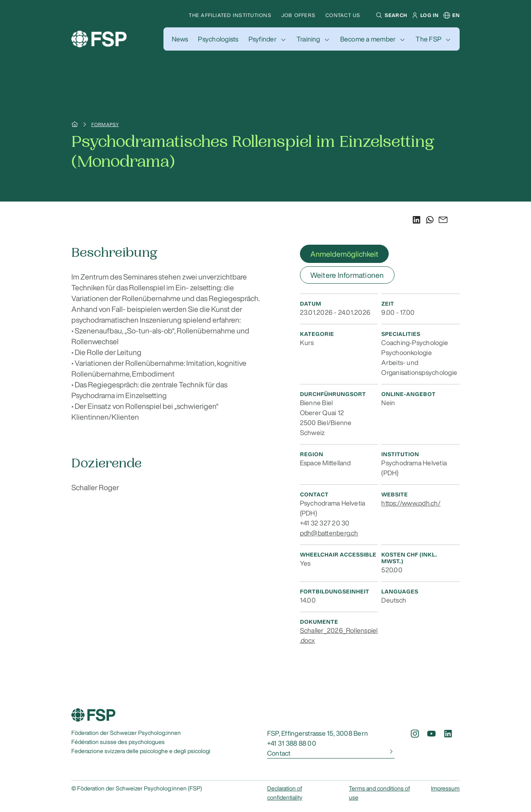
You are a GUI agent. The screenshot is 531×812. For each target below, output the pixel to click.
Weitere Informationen (347, 275)
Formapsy (105, 124)
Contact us (343, 15)
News (180, 39)
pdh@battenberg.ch (329, 533)
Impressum (445, 788)
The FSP (429, 39)
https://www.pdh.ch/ (411, 503)
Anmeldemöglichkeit (344, 254)
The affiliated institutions (230, 15)
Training (308, 39)
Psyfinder (263, 39)
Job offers (298, 15)
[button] (390, 15)
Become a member (368, 39)
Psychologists (218, 39)
